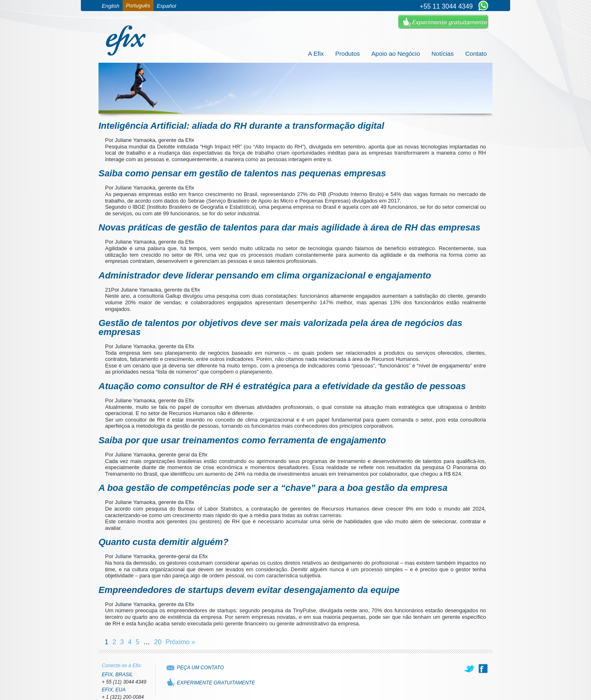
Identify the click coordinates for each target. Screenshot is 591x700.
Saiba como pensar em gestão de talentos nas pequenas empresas (242, 173)
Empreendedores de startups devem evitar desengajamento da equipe (249, 590)
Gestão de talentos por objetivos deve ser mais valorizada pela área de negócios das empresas (280, 327)
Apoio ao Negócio (396, 54)
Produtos (348, 54)
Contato (476, 54)
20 (158, 642)
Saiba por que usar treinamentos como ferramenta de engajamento (242, 440)
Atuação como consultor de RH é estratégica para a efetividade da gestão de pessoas (282, 386)
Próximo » (180, 642)
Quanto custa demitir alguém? (164, 542)
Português (138, 6)
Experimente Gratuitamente (443, 22)
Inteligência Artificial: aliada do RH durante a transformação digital (241, 126)
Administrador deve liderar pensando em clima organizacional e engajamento (265, 275)
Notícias (442, 54)
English (111, 6)
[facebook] (483, 668)
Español (166, 6)
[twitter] (470, 668)
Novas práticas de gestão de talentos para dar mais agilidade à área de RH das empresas (290, 227)
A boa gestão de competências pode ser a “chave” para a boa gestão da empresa (273, 488)
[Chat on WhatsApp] (483, 6)
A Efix (316, 54)
